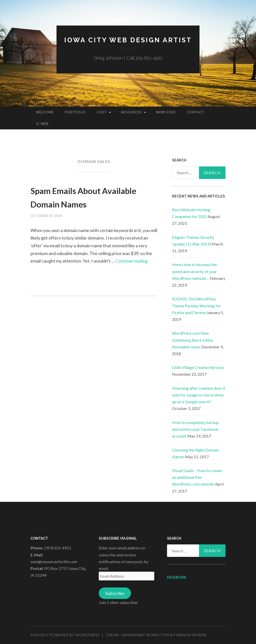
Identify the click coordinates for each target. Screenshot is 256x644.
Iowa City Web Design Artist (128, 40)
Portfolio (75, 112)
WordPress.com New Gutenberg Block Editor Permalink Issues (193, 340)
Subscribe (115, 593)
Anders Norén (191, 635)
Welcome (45, 112)
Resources (131, 112)
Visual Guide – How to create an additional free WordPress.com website (197, 477)
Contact (196, 112)
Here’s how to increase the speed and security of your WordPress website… (194, 271)
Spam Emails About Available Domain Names (93, 196)
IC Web (42, 124)
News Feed (166, 112)
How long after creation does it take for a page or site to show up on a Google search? (199, 395)
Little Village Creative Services (198, 367)
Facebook (176, 577)
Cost (102, 112)
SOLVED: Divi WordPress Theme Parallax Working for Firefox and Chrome (196, 305)
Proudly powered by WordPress (65, 635)
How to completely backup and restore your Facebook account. (195, 429)
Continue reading (132, 261)
